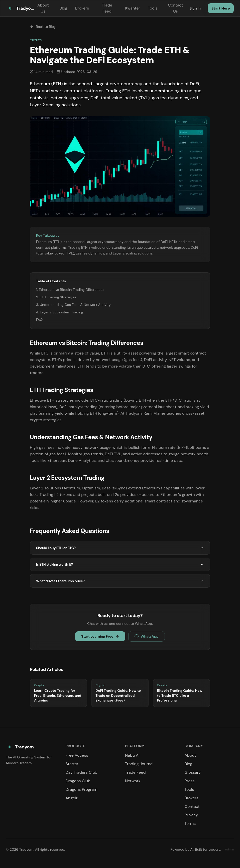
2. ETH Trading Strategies (56, 297)
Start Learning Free (100, 636)
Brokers (82, 8)
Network (133, 781)
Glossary (193, 772)
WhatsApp (146, 636)
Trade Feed (107, 8)
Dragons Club (78, 781)
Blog (63, 8)
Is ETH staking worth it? (120, 564)
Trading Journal (139, 764)
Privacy (191, 815)
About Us (43, 8)
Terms (190, 823)
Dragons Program (82, 789)
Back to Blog (43, 27)
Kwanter (132, 8)
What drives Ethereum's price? (120, 581)
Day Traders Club (82, 772)
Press (190, 781)
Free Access (77, 755)
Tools (152, 8)
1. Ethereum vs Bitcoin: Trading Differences (70, 290)
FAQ (39, 320)
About (190, 755)
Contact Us (175, 8)
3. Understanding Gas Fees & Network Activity (73, 305)
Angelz (72, 798)
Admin (229, 849)
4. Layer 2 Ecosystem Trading (60, 312)
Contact (192, 806)
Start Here (221, 8)
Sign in (195, 8)
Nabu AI (132, 755)
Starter (72, 764)
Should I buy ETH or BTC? (120, 548)
